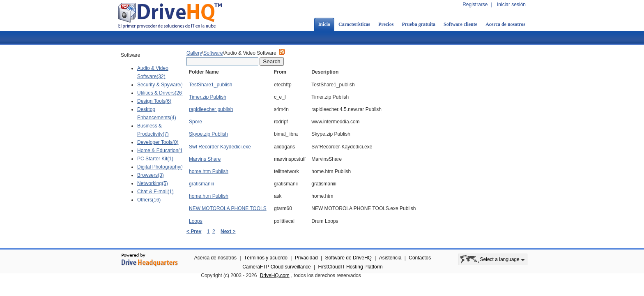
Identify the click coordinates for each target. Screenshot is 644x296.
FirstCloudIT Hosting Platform (351, 267)
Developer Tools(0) (158, 142)
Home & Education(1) (161, 150)
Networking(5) (153, 183)
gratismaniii (201, 184)
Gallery (194, 53)
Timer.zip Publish (208, 97)
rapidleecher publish (211, 109)
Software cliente (460, 24)
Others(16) (149, 200)
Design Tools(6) (154, 101)
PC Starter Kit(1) (155, 159)
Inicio (324, 24)
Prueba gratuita (419, 24)
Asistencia (390, 258)
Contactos (420, 258)
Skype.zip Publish (208, 134)
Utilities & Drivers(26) (160, 93)
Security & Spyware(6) (162, 85)
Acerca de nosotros (505, 24)
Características (354, 24)
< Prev (194, 231)
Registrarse (475, 5)
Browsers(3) (151, 175)
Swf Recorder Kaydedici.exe (220, 147)
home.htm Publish (209, 171)
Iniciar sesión (511, 5)
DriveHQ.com (275, 275)
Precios (386, 24)
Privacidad (306, 258)
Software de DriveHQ (348, 258)
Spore (195, 122)
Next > (228, 231)
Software (213, 53)
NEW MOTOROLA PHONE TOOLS (228, 208)
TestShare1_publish (210, 85)
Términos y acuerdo (266, 258)
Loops (196, 221)
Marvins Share (205, 159)
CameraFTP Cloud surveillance (277, 267)
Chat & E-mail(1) (155, 192)
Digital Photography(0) (162, 167)
